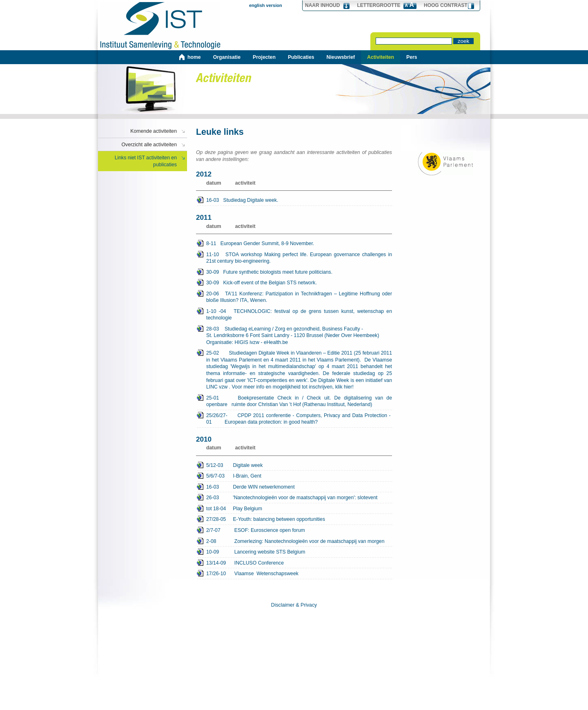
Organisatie (227, 57)
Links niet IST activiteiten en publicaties (146, 161)
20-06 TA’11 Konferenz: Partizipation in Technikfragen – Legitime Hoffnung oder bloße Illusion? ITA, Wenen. (299, 297)
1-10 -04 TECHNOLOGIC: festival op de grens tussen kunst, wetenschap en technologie (299, 315)
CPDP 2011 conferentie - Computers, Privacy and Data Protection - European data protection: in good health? (299, 419)
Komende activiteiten (154, 131)
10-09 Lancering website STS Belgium (256, 552)
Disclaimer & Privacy (294, 605)
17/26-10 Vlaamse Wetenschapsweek (252, 574)
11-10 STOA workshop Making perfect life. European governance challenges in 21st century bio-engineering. (299, 258)
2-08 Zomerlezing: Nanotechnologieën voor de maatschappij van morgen (295, 541)
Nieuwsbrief (341, 57)
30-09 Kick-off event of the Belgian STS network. (262, 283)
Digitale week (234, 466)
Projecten (264, 57)
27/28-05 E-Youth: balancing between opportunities (266, 519)
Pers (412, 57)
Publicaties (301, 57)
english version (266, 5)
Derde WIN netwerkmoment (251, 487)
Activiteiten (381, 57)
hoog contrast (446, 5)
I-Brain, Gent (234, 476)
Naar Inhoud (322, 5)
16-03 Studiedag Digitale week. (242, 200)
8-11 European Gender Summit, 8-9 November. (260, 243)
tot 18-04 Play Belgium (234, 509)
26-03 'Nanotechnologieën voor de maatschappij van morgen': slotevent (292, 498)
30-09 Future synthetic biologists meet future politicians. (269, 272)
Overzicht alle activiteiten (149, 145)
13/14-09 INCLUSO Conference (245, 563)
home (194, 57)
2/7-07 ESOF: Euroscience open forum (256, 530)
